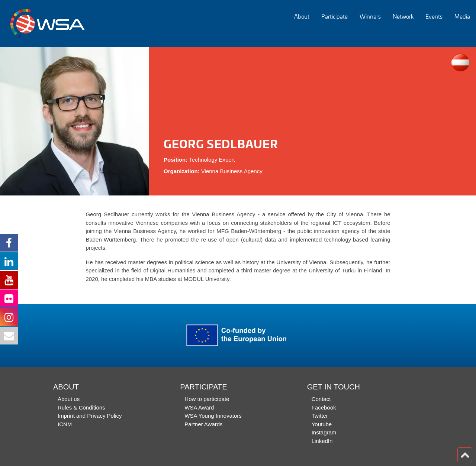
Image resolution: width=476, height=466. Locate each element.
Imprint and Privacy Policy (90, 416)
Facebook (324, 407)
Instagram (324, 432)
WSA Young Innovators (213, 416)
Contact (321, 399)
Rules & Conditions (81, 407)
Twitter (320, 416)
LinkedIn (322, 441)
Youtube (322, 424)
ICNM (65, 424)
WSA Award (199, 407)
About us (69, 399)
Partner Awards (203, 424)
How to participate (207, 399)
